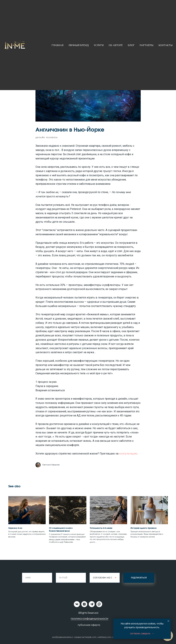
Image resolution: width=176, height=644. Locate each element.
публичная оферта (89, 625)
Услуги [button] (99, 45)
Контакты (166, 45)
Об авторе (116, 45)
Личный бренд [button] (79, 45)
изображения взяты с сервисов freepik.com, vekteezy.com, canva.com (88, 637)
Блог (131, 45)
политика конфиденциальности (90, 619)
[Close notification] (168, 621)
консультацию (128, 454)
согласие (96, 570)
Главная (58, 45)
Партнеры (147, 45)
